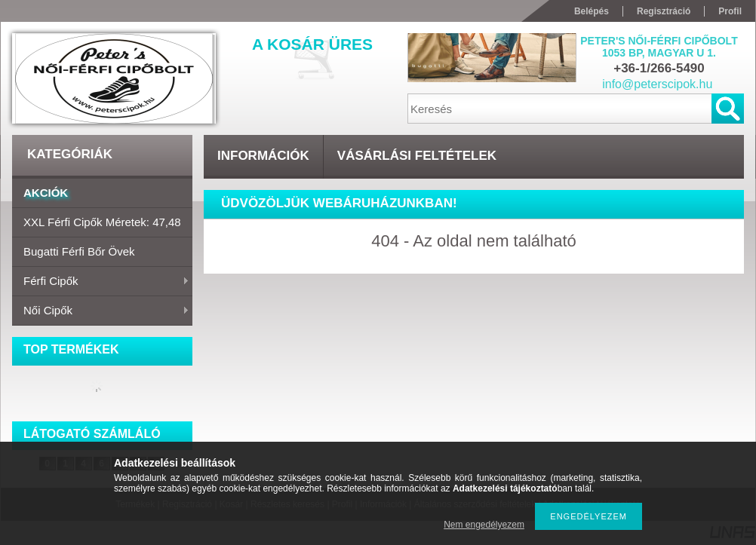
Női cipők (101, 311)
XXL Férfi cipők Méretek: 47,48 (102, 222)
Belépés (592, 11)
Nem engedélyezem (484, 525)
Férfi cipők (101, 282)
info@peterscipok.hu (657, 84)
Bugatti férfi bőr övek (79, 251)
